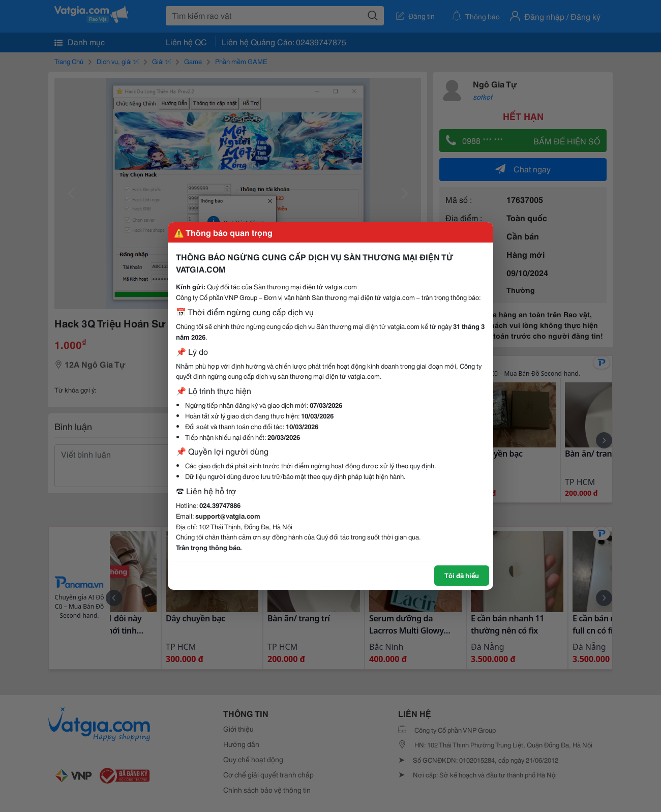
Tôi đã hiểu (462, 575)
